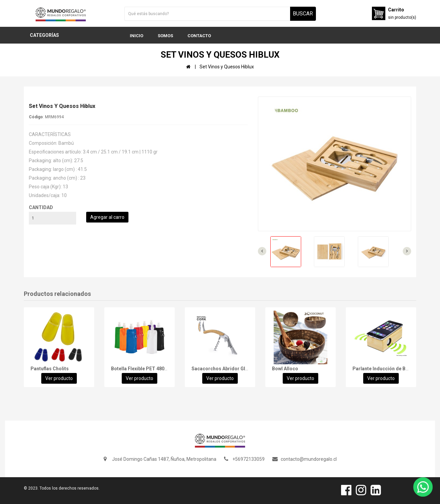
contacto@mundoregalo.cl (309, 459)
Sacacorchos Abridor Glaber (223, 369)
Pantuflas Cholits (50, 369)
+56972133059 (249, 459)
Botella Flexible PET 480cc (140, 369)
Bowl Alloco (285, 369)
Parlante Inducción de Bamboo (387, 369)
